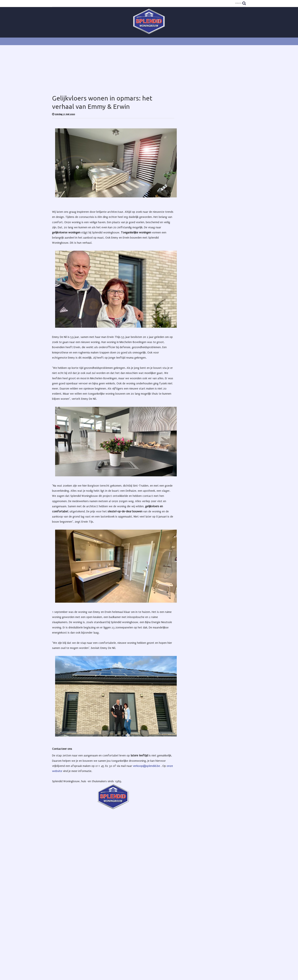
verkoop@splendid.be (146, 766)
